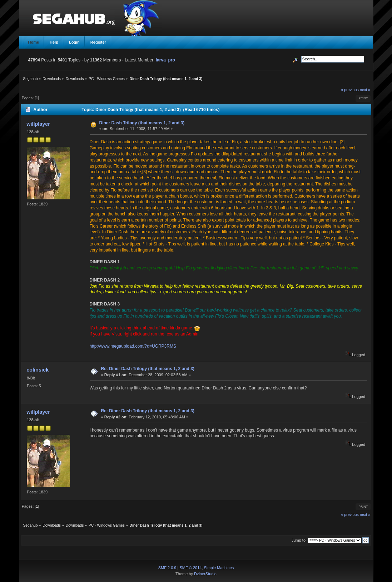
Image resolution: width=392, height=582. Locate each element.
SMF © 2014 (190, 568)
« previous (350, 90)
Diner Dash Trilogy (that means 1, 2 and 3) (142, 123)
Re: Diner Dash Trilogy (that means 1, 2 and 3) (148, 369)
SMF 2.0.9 (167, 568)
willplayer (38, 124)
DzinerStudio (205, 574)
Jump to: (299, 540)
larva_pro (165, 60)
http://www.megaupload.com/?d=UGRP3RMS (133, 346)
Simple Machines (219, 568)
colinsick (38, 370)
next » (365, 90)
